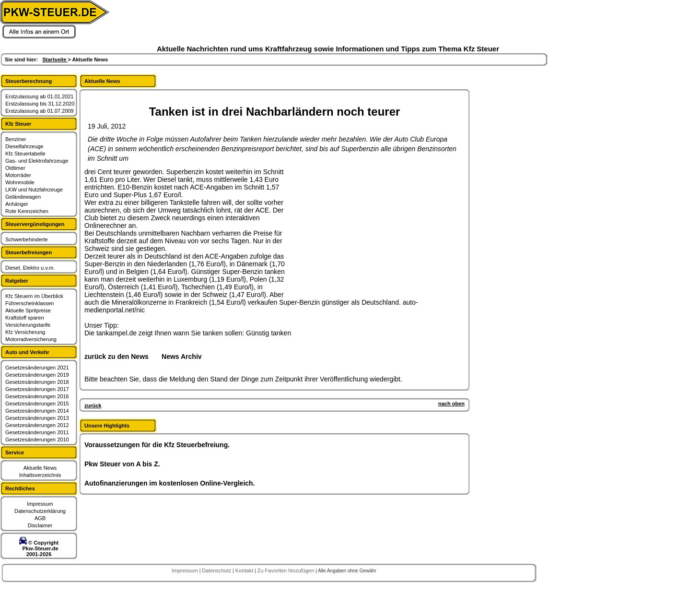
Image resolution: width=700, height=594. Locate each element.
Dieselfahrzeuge (24, 146)
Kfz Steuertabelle (25, 154)
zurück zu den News (117, 356)
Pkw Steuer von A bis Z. (122, 464)
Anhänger (17, 204)
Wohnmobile (20, 182)
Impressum (40, 504)
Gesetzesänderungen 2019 (37, 375)
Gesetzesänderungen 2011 (37, 432)
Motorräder (18, 175)
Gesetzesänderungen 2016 (37, 396)
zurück (93, 405)
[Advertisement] (367, 228)
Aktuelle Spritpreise (28, 310)
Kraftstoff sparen (25, 318)
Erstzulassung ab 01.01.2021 (40, 96)
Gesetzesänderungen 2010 (37, 440)
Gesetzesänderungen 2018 (37, 382)
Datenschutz (217, 570)
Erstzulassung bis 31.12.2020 (40, 104)
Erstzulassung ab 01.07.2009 (40, 111)
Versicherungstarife (28, 325)
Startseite (55, 59)
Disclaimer (40, 525)
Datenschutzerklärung (40, 511)
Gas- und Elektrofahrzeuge (37, 161)
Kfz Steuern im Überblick (34, 296)
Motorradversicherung (31, 339)
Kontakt (245, 570)
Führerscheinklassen (30, 303)
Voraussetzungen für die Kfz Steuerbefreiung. (157, 445)
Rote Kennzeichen (27, 211)
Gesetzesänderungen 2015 (37, 404)
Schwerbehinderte (27, 239)
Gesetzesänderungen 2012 (37, 425)
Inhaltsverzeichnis (40, 475)
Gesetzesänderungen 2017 (37, 389)
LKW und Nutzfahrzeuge (34, 190)
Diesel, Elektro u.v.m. (30, 268)
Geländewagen (23, 197)
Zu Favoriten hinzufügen (286, 570)
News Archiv (182, 356)
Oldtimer (15, 168)
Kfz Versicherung (25, 332)
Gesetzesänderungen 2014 (37, 411)
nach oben (451, 404)
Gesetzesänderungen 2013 (37, 418)
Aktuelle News (40, 468)
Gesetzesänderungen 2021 (37, 368)
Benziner (16, 139)
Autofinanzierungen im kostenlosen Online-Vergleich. (170, 483)
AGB (40, 518)
